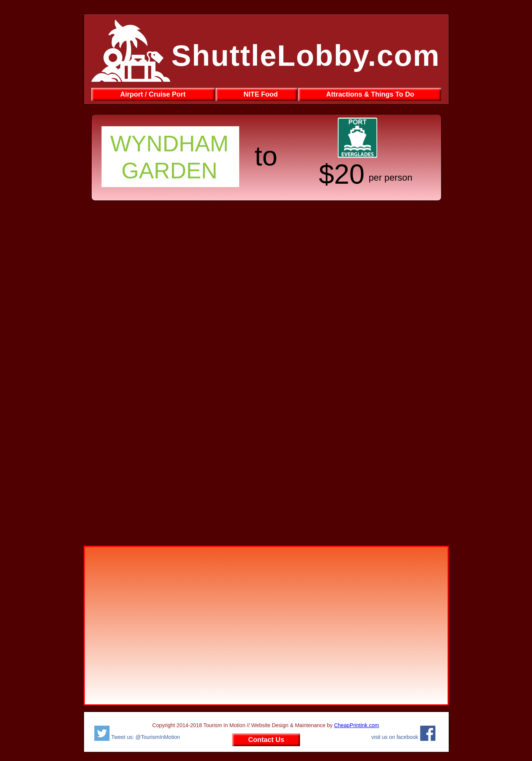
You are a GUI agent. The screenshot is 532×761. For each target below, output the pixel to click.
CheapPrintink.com (356, 725)
